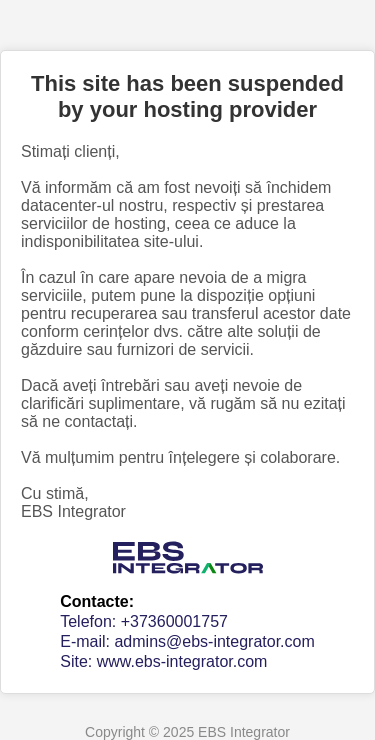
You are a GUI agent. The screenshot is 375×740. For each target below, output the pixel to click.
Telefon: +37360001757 (144, 621)
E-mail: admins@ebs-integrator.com (187, 641)
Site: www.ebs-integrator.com (163, 661)
